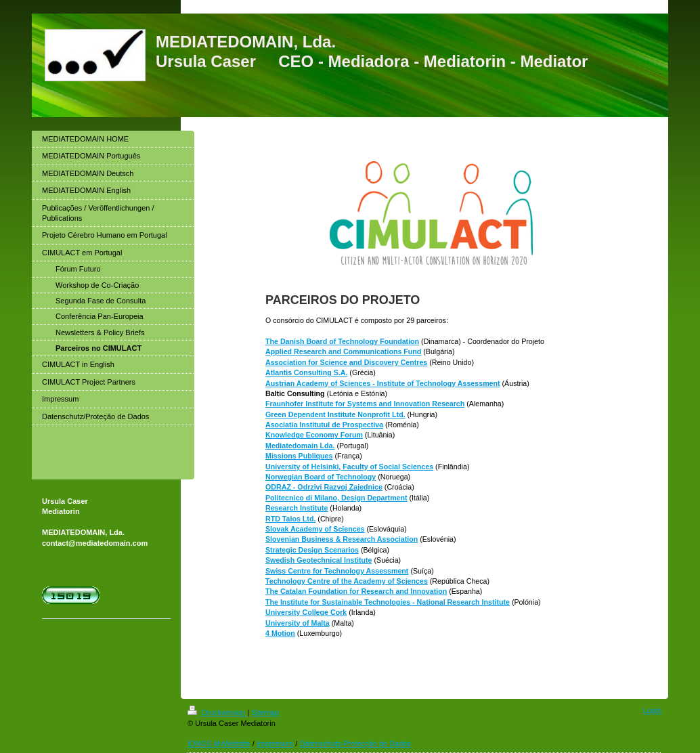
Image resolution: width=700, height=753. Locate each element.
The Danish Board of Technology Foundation (342, 341)
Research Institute (297, 508)
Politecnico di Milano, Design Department (336, 498)
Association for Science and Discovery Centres (346, 362)
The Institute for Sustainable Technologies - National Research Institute (388, 602)
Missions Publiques (299, 456)
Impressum (275, 744)
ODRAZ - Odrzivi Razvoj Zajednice (324, 487)
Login (652, 710)
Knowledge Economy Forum (314, 435)
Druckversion (217, 712)
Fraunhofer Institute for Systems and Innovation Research (365, 404)
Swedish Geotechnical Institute (319, 560)
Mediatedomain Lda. (300, 446)
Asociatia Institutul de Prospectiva (324, 425)
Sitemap (265, 712)
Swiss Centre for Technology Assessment (337, 571)
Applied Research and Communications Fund (343, 351)
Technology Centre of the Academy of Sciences (347, 581)
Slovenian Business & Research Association (342, 539)
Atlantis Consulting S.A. (306, 372)
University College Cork (306, 612)
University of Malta (298, 623)
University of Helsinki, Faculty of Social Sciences (349, 467)
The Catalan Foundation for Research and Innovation (356, 591)
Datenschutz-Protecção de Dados (355, 744)
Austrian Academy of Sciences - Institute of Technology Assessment (383, 383)
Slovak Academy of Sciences (315, 529)
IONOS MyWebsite (219, 744)
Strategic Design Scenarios (312, 550)
